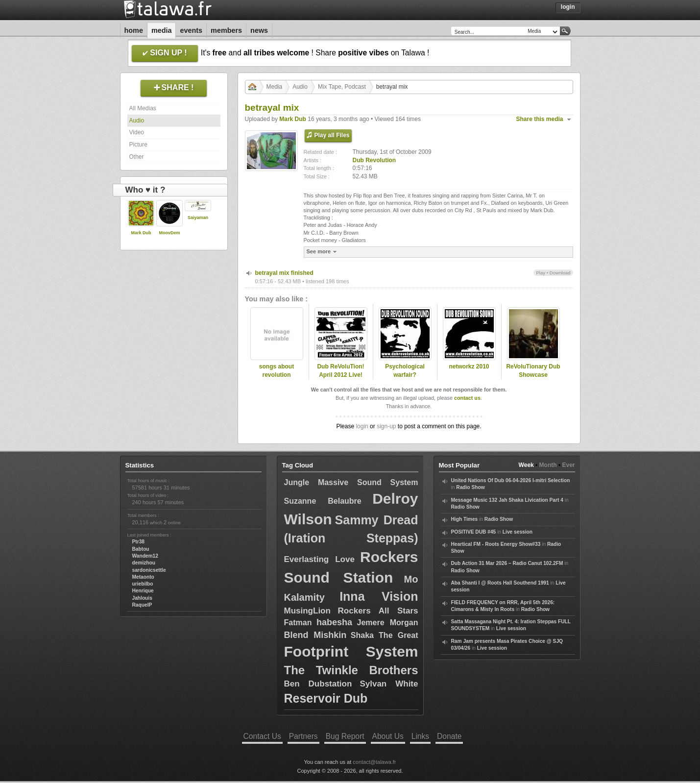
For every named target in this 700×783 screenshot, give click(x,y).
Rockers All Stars (378, 611)
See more (323, 252)
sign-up (386, 426)
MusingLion (307, 611)
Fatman (298, 623)
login (362, 426)
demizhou (144, 563)
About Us (388, 736)
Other (137, 157)
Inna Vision (379, 596)
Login (568, 7)
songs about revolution (277, 371)
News (259, 30)
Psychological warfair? (405, 371)
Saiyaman (198, 218)
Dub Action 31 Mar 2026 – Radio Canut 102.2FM (507, 563)
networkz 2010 (469, 367)
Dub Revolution (374, 160)
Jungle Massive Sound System (351, 482)
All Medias (143, 108)
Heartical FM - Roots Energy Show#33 (496, 544)
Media (162, 30)
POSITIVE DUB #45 (474, 532)
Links (420, 736)
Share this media (540, 119)
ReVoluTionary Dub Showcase (533, 371)
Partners (303, 736)
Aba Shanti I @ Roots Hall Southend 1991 (500, 583)
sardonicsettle (149, 570)
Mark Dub (141, 233)
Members (226, 30)
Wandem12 (145, 556)
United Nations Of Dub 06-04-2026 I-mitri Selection (511, 480)
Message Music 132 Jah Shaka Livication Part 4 (507, 500)
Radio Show (470, 487)
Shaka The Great (385, 635)
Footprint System (351, 651)
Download (560, 273)
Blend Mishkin (315, 635)
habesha (334, 622)
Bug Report (345, 736)
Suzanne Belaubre (323, 501)
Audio (137, 121)
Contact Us (262, 736)
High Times (465, 519)
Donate (449, 736)
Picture (138, 145)
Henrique (143, 591)
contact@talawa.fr (374, 762)
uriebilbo (143, 584)
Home (134, 30)
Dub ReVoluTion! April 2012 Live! (340, 371)
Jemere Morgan (388, 623)
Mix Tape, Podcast (342, 87)
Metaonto (143, 577)
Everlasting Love (319, 559)
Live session (518, 532)
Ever (568, 465)
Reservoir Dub (326, 698)
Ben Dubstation (318, 684)
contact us (467, 398)
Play (541, 273)
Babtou (141, 549)
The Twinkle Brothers (351, 670)
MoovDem (169, 233)
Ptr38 (138, 542)
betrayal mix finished (284, 273)
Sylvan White (389, 684)
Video (137, 132)
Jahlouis (142, 598)
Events (191, 30)
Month (548, 465)
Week (526, 465)
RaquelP (142, 605)
